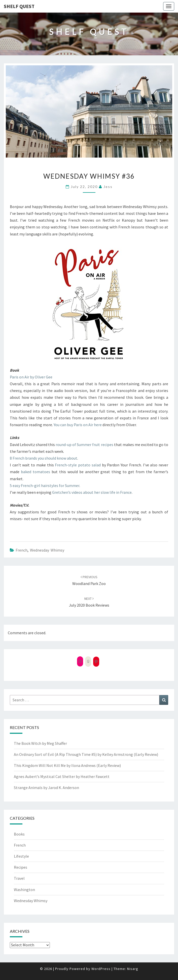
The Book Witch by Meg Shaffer (40, 743)
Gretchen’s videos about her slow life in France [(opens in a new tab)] (92, 492)
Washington (24, 890)
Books (19, 834)
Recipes (21, 867)
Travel (19, 878)
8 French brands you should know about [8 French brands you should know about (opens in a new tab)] (44, 458)
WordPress (101, 969)
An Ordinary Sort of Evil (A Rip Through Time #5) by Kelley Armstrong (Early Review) (86, 754)
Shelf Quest (19, 6)
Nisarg (133, 969)
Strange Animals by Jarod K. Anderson (46, 788)
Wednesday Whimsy (47, 550)
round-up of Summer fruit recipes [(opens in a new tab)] (84, 445)
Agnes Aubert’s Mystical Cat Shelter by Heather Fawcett (62, 776)
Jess (108, 187)
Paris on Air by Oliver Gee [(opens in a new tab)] (31, 377)
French (22, 550)
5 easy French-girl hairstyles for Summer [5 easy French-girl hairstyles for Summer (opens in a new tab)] (45, 485)
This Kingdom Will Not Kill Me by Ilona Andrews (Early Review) (67, 765)
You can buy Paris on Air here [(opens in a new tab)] (78, 425)
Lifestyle (21, 856)
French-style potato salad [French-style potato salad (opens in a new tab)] (78, 465)
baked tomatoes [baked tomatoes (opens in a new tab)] (35, 472)
